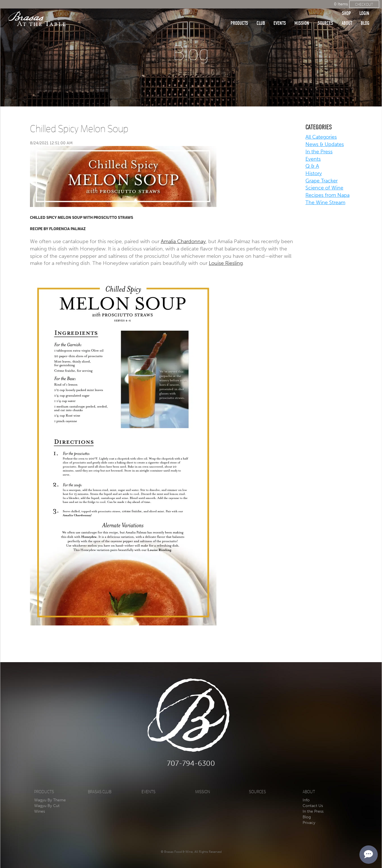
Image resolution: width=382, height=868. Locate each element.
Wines (40, 811)
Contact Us (313, 806)
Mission (302, 15)
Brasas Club (100, 792)
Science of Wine (324, 188)
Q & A (312, 166)
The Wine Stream (325, 202)
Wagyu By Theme (50, 800)
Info (306, 800)
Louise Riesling (226, 263)
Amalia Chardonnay (183, 241)
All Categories (321, 137)
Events (280, 15)
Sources (325, 15)
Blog (365, 15)
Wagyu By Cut (47, 806)
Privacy (309, 823)
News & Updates (325, 144)
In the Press (319, 152)
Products (239, 15)
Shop (346, 5)
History (314, 173)
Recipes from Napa (327, 195)
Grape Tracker (322, 181)
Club (261, 15)
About (347, 15)
